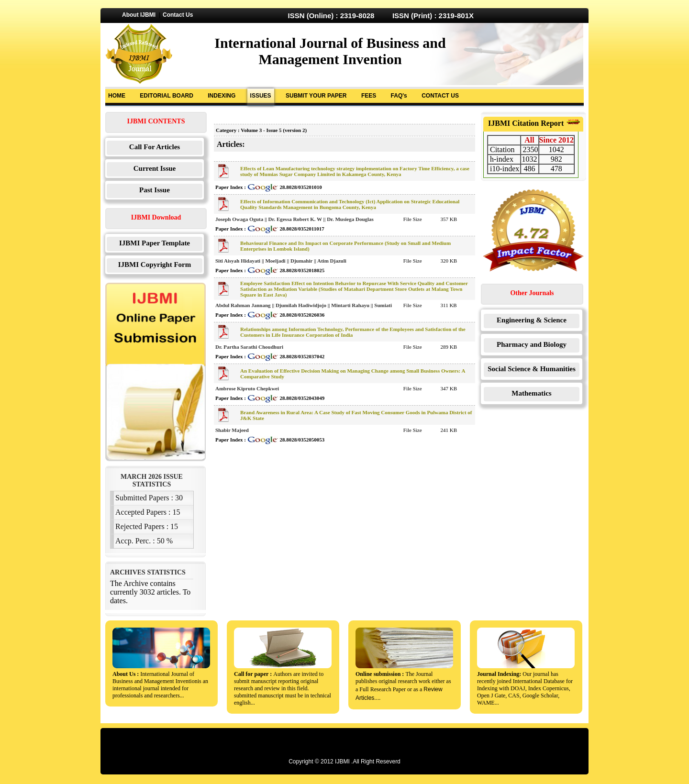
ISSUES (261, 96)
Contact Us (178, 15)
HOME (117, 96)
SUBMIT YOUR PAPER (316, 96)
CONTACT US (440, 96)
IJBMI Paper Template (155, 243)
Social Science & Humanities (532, 369)
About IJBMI (139, 15)
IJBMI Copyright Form (155, 265)
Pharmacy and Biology (532, 344)
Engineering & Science (532, 320)
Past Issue (155, 190)
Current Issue (155, 168)
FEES (369, 96)
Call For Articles (155, 147)
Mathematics (531, 393)
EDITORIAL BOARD (167, 96)
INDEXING (222, 96)
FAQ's (399, 96)
